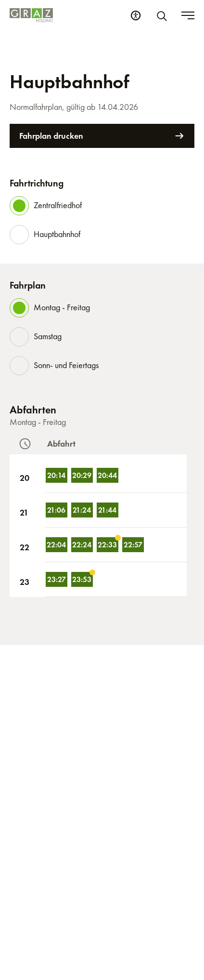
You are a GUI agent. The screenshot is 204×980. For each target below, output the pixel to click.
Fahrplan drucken (102, 136)
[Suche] (164, 15)
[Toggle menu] (188, 15)
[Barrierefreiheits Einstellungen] (136, 15)
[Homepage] (31, 15)
